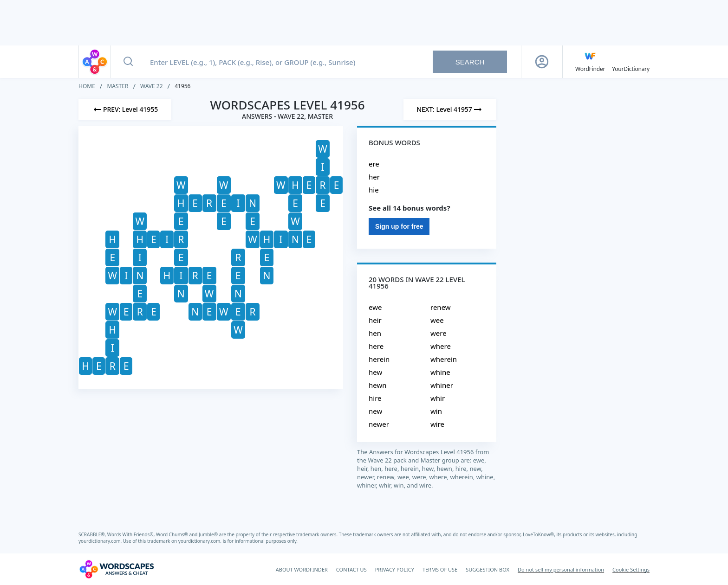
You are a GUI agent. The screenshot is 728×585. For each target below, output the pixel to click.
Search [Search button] (470, 62)
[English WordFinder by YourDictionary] (590, 62)
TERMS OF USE (440, 569)
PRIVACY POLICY (395, 569)
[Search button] (128, 62)
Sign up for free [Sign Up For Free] (399, 226)
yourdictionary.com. (101, 541)
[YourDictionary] (631, 62)
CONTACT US (351, 569)
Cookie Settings (631, 569)
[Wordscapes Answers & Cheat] (117, 569)
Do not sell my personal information (561, 569)
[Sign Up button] (542, 62)
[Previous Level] (125, 109)
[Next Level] (450, 109)
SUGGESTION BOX (487, 569)
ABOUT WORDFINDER (302, 569)
